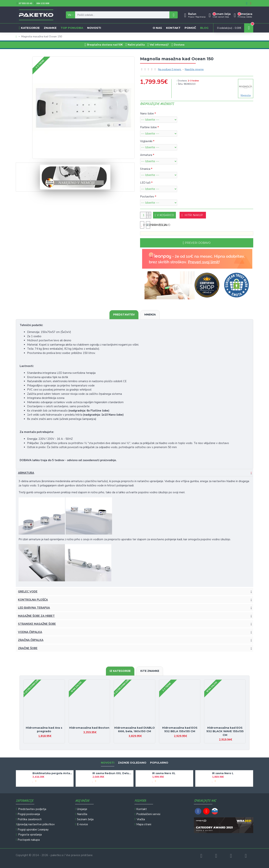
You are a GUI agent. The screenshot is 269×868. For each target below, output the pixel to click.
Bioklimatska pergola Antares (52, 773)
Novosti (108, 763)
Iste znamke (150, 671)
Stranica (145, 169)
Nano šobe (147, 114)
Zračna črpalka (31, 644)
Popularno (159, 763)
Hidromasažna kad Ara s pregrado (44, 729)
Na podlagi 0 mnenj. (170, 69)
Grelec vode (28, 595)
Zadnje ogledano (132, 763)
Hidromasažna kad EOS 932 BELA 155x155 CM (180, 729)
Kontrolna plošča (33, 603)
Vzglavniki (146, 141)
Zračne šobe (28, 652)
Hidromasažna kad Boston (89, 728)
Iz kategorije (120, 671)
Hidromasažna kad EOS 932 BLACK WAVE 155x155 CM (225, 731)
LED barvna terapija (34, 611)
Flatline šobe (148, 127)
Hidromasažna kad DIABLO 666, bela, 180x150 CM (134, 729)
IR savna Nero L (223, 773)
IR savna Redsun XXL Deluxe (112, 773)
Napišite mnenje (194, 69)
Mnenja (150, 318)
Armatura (146, 155)
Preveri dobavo (198, 247)
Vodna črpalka (30, 636)
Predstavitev (124, 318)
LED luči (145, 183)
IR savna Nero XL (164, 773)
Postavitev (147, 197)
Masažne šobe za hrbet (36, 620)
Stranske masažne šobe (37, 628)
